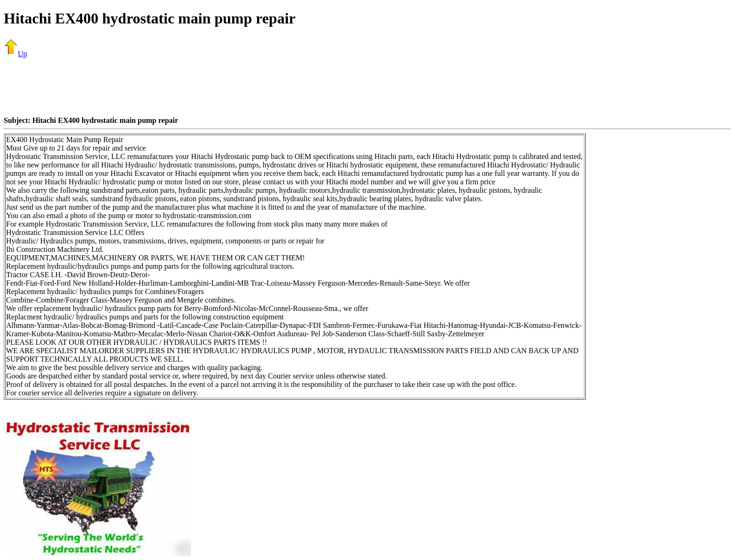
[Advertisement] (368, 87)
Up (15, 54)
